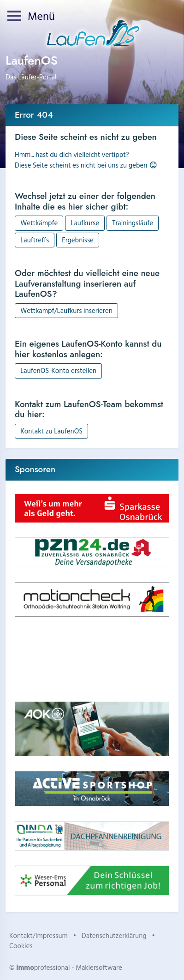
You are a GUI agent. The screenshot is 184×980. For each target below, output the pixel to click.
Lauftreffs (35, 240)
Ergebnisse (78, 240)
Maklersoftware (99, 967)
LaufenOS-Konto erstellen (58, 370)
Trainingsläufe (133, 223)
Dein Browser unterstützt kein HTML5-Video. (92, 659)
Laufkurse (85, 223)
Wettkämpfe (39, 223)
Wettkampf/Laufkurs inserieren (66, 310)
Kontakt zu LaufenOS (51, 431)
